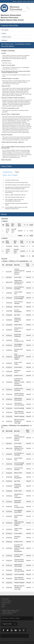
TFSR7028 (9, 412)
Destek (32, 2)
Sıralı (17, 172)
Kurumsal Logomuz (6, 601)
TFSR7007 (9, 315)
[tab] (8, 172)
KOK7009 (9, 277)
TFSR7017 (9, 367)
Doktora (4, 40)
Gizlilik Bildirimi (5, 599)
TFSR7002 (9, 293)
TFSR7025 (9, 404)
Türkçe (28, 2)
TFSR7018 (9, 371)
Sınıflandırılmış (8, 172)
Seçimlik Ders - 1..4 (14, 231)
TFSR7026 (9, 408)
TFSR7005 (9, 307)
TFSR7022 (9, 394)
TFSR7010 (9, 330)
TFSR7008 (9, 320)
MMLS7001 (9, 282)
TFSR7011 (9, 335)
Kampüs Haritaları (6, 603)
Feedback (17, 618)
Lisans (4, 33)
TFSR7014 (9, 350)
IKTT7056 (9, 272)
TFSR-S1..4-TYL (8, 231)
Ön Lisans (5, 30)
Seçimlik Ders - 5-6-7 (16, 251)
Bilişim (3, 607)
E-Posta (25, 2)
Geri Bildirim (12, 618)
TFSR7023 (9, 399)
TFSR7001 (9, 288)
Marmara (15, 2)
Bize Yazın (6, 618)
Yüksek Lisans (6, 37)
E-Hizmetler (20, 2)
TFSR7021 (9, 389)
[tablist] (17, 191)
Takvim (3, 605)
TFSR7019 (9, 375)
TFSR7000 (9, 246)
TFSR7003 (9, 298)
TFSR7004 (9, 303)
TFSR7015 (9, 357)
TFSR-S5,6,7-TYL (8, 251)
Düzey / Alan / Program (10, 175)
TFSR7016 (9, 363)
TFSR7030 (9, 416)
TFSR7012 (9, 340)
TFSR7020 (9, 382)
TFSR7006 (9, 311)
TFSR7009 (9, 325)
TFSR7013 (9, 345)
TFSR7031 (9, 421)
